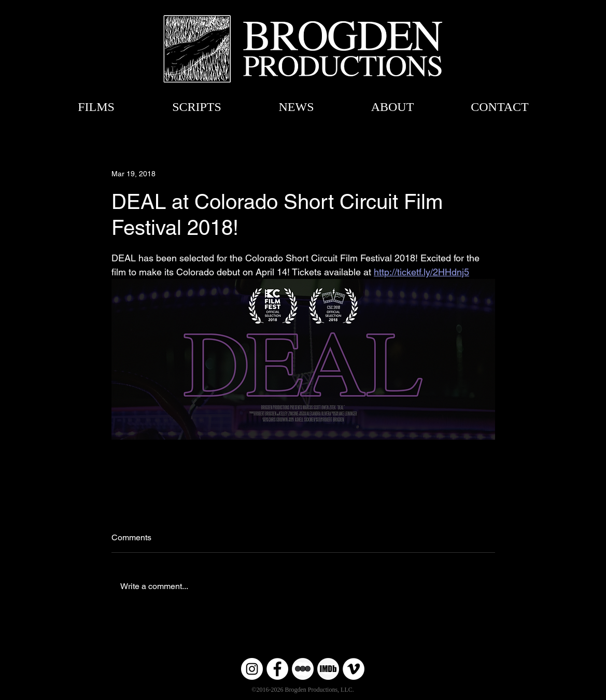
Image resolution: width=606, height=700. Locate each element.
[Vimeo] (354, 669)
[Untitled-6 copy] (303, 669)
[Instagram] (252, 669)
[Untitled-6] (328, 669)
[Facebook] (277, 669)
